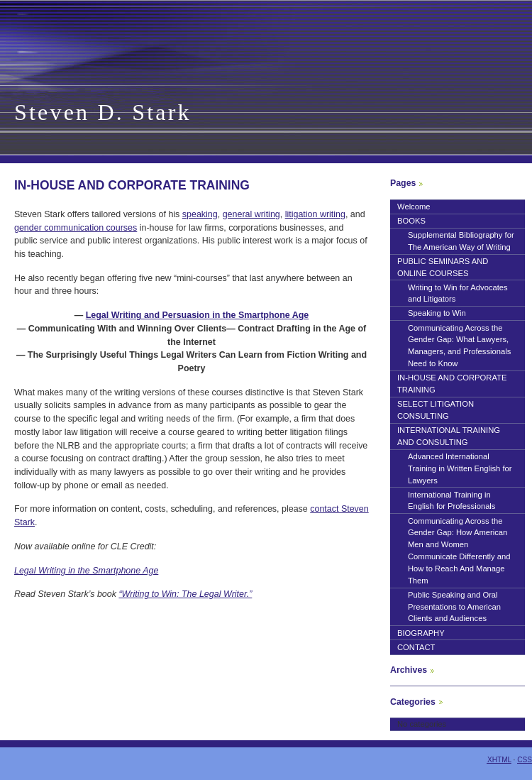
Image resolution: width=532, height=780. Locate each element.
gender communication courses (76, 228)
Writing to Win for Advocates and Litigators (458, 293)
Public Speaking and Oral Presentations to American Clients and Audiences (454, 607)
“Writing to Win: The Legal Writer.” (185, 594)
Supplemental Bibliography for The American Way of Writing (461, 241)
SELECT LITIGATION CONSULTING (436, 410)
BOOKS (411, 221)
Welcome (414, 207)
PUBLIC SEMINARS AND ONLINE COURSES (443, 267)
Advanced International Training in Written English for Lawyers (460, 468)
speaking (200, 214)
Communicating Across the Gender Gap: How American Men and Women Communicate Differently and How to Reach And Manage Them (459, 551)
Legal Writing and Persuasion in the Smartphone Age (198, 315)
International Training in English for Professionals (451, 501)
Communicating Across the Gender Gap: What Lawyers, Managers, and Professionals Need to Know (459, 346)
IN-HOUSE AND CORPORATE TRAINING (452, 384)
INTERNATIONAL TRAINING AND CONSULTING (449, 436)
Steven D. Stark (103, 112)
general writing (251, 214)
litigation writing (315, 214)
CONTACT (416, 647)
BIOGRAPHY (421, 633)
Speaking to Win (437, 313)
